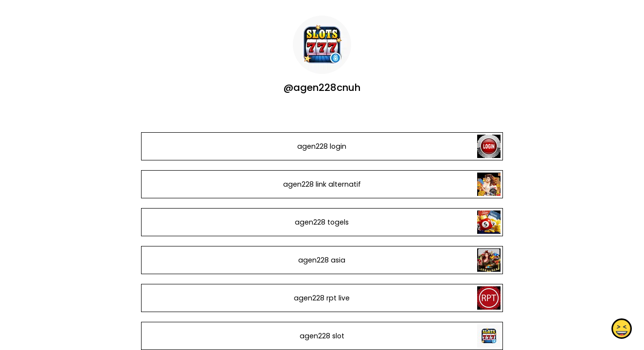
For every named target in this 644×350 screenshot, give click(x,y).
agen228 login (322, 146)
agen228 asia (322, 260)
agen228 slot (322, 336)
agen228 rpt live (322, 298)
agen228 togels (322, 222)
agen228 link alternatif (322, 184)
